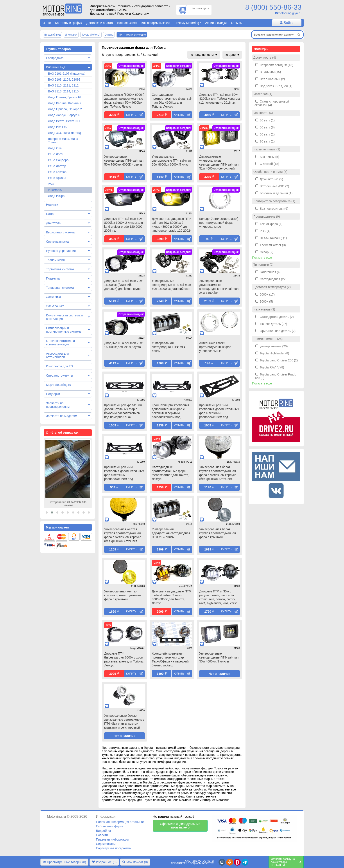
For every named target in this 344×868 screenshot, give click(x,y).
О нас (47, 23)
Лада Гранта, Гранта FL (65, 97)
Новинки (52, 205)
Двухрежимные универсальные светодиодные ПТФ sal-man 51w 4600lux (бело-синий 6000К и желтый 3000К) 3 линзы (219, 163)
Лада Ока (55, 148)
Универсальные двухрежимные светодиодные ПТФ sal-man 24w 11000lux (219, 287)
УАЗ (51, 184)
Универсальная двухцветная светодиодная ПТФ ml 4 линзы (171, 533)
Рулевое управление (61, 251)
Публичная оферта (109, 826)
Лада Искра (56, 196)
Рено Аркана (57, 178)
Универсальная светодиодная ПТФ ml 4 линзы (169, 347)
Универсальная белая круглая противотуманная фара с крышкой (217, 533)
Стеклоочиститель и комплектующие (60, 343)
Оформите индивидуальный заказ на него (180, 826)
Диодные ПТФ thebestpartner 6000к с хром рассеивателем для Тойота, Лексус (124, 659)
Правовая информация (112, 839)
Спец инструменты (59, 375)
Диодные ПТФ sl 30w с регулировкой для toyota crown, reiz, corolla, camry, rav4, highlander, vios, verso (218, 597)
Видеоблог (104, 831)
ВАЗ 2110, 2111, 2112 (63, 85)
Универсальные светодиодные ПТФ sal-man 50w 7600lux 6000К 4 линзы (124, 161)
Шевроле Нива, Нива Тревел (63, 141)
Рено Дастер (57, 166)
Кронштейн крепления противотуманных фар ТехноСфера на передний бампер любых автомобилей (170, 660)
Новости (102, 835)
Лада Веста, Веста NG (64, 121)
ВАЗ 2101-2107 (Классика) (67, 74)
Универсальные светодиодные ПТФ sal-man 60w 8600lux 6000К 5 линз (171, 161)
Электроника (55, 306)
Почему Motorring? (188, 23)
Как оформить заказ (156, 23)
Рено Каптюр (57, 172)
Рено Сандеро (58, 160)
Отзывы (237, 23)
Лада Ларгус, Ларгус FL (65, 115)
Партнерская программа (113, 848)
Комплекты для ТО (59, 366)
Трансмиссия (55, 260)
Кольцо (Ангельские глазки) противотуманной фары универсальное (219, 223)
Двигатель (53, 223)
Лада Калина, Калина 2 (65, 103)
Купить (131, 115)
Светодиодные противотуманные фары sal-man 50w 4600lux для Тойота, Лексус (172, 101)
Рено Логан (56, 154)
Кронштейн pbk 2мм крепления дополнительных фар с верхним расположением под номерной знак (124, 473)
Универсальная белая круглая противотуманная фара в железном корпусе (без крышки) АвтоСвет (218, 473)
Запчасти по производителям (58, 405)
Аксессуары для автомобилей (58, 355)
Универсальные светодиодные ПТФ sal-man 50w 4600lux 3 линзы (219, 657)
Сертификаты (106, 844)
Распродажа (55, 58)
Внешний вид (56, 67)
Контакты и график (68, 23)
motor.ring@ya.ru (290, 13)
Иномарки (55, 190)
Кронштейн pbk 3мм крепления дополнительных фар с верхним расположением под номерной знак (219, 411)
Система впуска (57, 242)
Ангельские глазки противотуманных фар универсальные (215, 347)
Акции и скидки (216, 23)
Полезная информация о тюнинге (120, 822)
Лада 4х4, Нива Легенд (64, 133)
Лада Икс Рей (58, 127)
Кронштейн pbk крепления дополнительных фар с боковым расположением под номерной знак (123, 411)
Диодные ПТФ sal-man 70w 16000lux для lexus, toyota (123, 345)
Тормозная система (60, 269)
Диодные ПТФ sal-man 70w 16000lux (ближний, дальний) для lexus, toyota (123, 285)
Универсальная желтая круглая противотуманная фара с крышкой (122, 595)
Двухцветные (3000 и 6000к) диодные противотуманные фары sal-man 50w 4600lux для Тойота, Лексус (124, 101)
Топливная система (60, 288)
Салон (51, 214)
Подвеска (53, 278)
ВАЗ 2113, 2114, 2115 (63, 91)
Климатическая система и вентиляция (64, 317)
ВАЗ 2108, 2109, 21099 (64, 79)
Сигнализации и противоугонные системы (64, 330)
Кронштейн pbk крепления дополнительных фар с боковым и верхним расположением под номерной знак (171, 411)
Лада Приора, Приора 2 (65, 109)
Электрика (54, 297)
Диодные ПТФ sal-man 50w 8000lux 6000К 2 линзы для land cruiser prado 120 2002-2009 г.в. (124, 225)
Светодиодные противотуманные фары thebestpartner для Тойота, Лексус (170, 473)
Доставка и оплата (100, 23)
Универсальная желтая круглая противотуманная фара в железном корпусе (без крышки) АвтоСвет (123, 535)
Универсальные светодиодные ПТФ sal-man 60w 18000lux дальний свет (171, 285)
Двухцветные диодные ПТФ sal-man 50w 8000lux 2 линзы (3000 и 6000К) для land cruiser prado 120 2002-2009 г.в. (171, 225)
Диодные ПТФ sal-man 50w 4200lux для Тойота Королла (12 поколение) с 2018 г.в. (219, 99)
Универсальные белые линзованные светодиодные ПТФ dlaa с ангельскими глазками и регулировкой (124, 722)
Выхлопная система (60, 232)
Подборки (53, 394)
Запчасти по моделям (62, 416)
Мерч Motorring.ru (59, 385)
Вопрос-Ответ (127, 23)
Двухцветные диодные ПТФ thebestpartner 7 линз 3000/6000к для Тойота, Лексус (171, 597)
